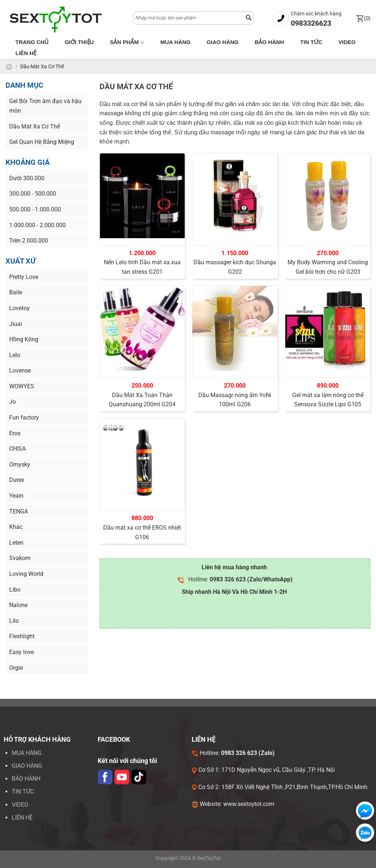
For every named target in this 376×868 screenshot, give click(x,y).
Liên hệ (26, 53)
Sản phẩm (127, 42)
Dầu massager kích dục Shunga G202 (235, 267)
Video (347, 42)
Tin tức (311, 42)
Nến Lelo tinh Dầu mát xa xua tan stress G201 (142, 267)
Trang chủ (32, 42)
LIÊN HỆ (22, 818)
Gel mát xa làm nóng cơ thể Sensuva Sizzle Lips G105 (328, 400)
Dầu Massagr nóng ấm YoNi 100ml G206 (235, 400)
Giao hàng (223, 42)
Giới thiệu (79, 42)
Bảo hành (269, 42)
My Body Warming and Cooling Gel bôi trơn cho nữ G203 (328, 267)
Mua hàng (176, 42)
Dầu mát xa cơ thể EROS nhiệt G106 (142, 532)
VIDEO (20, 805)
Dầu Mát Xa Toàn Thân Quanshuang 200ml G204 (142, 400)
